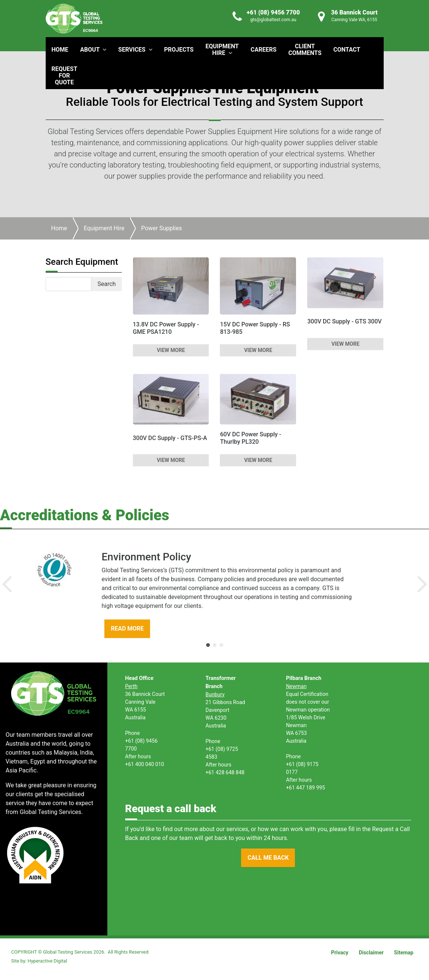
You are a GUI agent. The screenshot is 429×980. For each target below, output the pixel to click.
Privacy (340, 953)
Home (59, 228)
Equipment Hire (104, 228)
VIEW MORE (171, 350)
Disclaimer (371, 953)
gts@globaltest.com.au (273, 20)
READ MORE (127, 629)
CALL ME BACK (268, 858)
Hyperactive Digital (47, 961)
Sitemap (404, 953)
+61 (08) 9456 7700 (273, 12)
